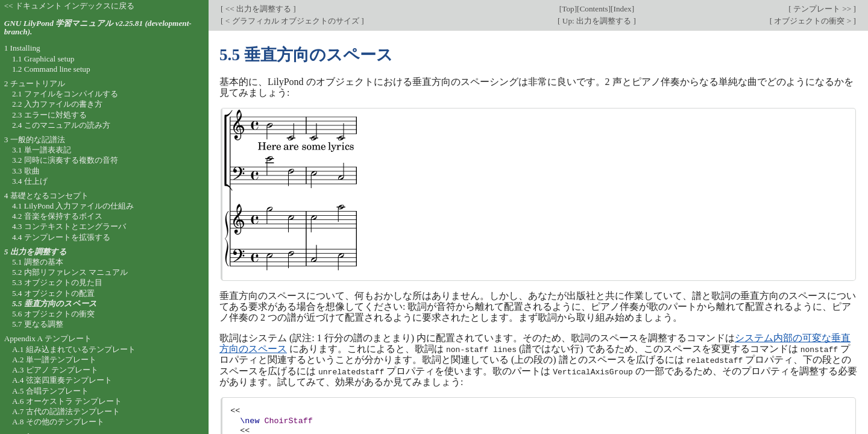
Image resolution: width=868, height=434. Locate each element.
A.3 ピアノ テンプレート (55, 370)
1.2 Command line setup (51, 69)
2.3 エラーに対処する (49, 115)
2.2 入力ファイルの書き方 (57, 104)
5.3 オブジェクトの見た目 (57, 282)
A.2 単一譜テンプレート (54, 360)
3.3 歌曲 (26, 171)
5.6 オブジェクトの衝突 (53, 314)
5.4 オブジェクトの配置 (53, 293)
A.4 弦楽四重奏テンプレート (62, 380)
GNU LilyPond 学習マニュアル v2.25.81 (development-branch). (98, 28)
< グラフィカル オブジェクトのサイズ (292, 21)
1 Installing (22, 48)
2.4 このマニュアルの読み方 (61, 125)
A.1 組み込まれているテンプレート (74, 349)
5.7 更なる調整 (38, 324)
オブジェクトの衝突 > (813, 21)
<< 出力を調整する (258, 9)
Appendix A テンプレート (48, 338)
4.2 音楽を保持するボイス (57, 216)
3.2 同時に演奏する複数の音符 (65, 160)
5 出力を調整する (36, 252)
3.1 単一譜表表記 (42, 150)
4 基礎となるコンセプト (46, 196)
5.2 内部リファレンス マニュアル (70, 272)
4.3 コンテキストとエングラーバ (69, 226)
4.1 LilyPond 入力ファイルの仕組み (73, 206)
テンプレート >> (822, 9)
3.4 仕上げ (30, 181)
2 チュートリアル (35, 83)
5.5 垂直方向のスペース (55, 303)
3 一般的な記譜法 (35, 140)
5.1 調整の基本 (38, 262)
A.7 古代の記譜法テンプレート (66, 411)
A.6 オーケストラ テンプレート (67, 401)
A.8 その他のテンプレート (58, 422)
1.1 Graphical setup (43, 59)
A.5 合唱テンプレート (50, 391)
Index (623, 9)
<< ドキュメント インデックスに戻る (70, 6)
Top (568, 9)
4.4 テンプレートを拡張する (61, 237)
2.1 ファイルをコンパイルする (65, 94)
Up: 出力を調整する (597, 21)
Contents (594, 9)
